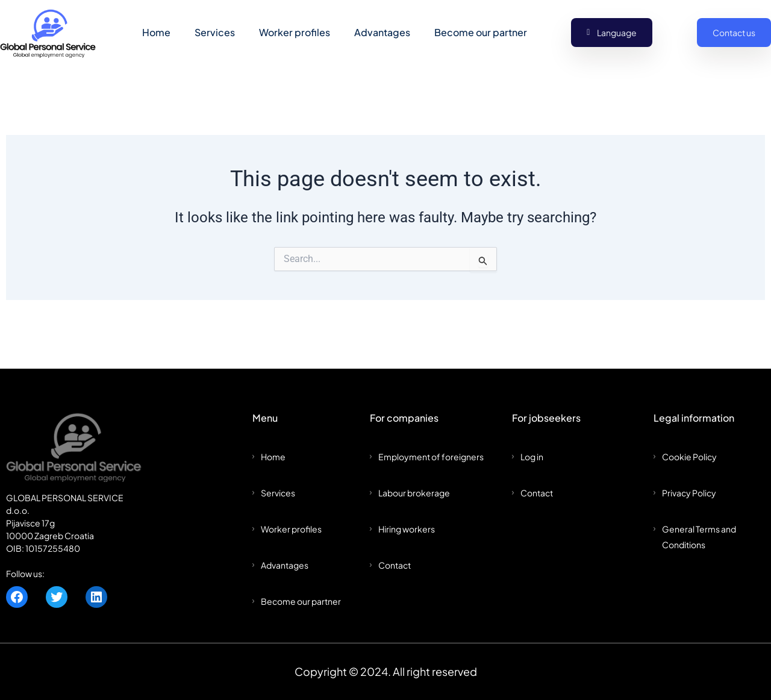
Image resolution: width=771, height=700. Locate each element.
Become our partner (481, 33)
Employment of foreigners (431, 457)
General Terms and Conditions (699, 537)
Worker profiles (295, 33)
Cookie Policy (689, 457)
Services (215, 33)
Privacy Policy (689, 493)
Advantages (382, 33)
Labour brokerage (414, 493)
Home (156, 33)
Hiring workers (407, 529)
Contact (395, 565)
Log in (532, 457)
